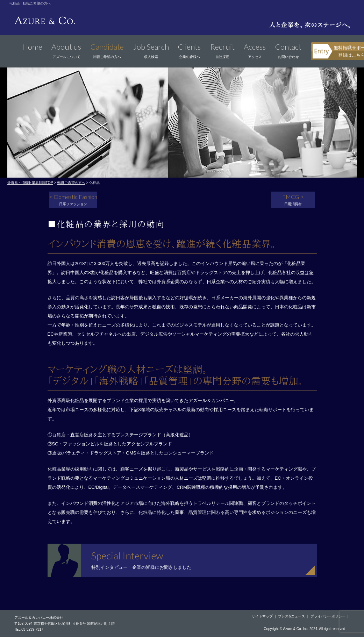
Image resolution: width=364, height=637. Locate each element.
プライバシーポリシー (328, 616)
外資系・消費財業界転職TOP (30, 183)
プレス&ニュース (291, 616)
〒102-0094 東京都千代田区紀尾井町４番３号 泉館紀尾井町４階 (65, 624)
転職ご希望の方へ (71, 183)
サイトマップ (262, 616)
